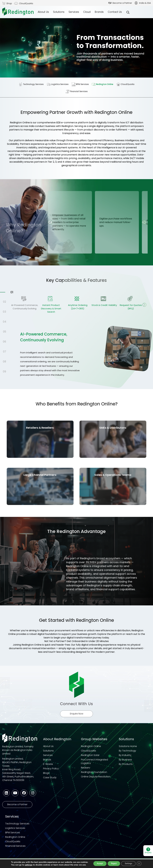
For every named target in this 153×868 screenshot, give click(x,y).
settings (28, 862)
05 (5, 332)
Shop (9, 3)
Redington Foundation (94, 774)
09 (4, 372)
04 (5, 322)
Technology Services (32, 84)
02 (5, 302)
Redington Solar (90, 758)
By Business (125, 762)
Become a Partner (122, 3)
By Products (126, 766)
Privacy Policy (51, 771)
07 (5, 352)
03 (4, 312)
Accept (93, 861)
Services (74, 12)
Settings (127, 861)
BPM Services (80, 84)
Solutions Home (128, 749)
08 (4, 362)
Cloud (87, 12)
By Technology (127, 753)
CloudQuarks (26, 3)
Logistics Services (58, 84)
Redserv (86, 770)
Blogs (46, 775)
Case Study (50, 780)
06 (4, 342)
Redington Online (103, 84)
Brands (99, 12)
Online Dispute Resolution (96, 779)
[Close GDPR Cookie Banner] (139, 861)
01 (12, 293)
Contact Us (115, 12)
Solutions (59, 12)
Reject (110, 861)
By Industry (125, 758)
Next (145, 306)
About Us (43, 12)
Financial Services (77, 92)
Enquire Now (77, 716)
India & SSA (145, 3)
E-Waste (48, 766)
